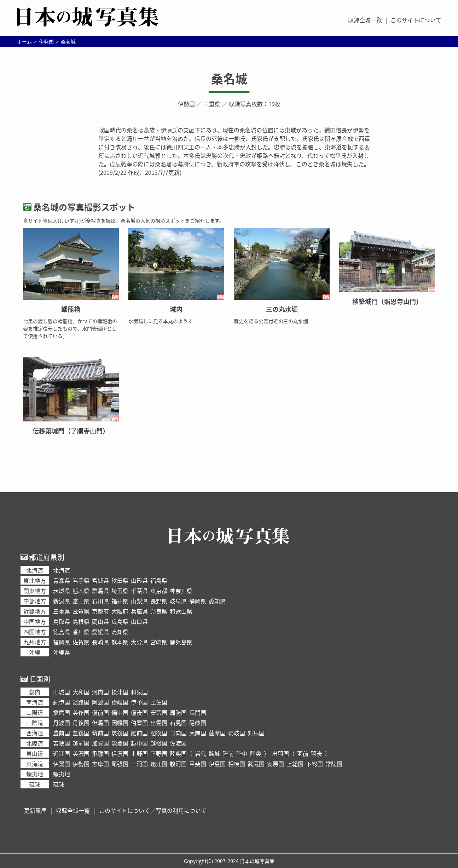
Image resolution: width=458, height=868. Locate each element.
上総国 (295, 764)
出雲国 (159, 723)
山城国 (62, 692)
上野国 (139, 753)
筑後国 (120, 733)
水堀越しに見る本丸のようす (161, 321)
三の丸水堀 (282, 309)
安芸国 (159, 712)
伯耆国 (139, 723)
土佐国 (159, 702)
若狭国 (62, 743)
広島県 (120, 621)
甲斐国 (198, 764)
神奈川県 (181, 591)
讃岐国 (120, 702)
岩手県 (81, 580)
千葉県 (139, 591)
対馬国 (256, 733)
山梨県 (139, 601)
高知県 (120, 632)
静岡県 (198, 601)
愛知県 (217, 601)
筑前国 (100, 733)
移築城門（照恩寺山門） (387, 301)
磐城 (214, 753)
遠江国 (159, 764)
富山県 (81, 601)
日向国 (178, 733)
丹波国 (62, 723)
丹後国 (81, 723)
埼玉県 (120, 591)
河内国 (100, 692)
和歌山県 (181, 611)
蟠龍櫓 (71, 309)
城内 (176, 309)
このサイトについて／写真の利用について (153, 810)
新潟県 (62, 601)
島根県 (81, 621)
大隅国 (198, 733)
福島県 (159, 580)
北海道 (62, 570)
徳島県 (62, 632)
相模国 (237, 764)
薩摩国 (217, 733)
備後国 (139, 712)
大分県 (139, 642)
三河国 (139, 764)
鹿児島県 (181, 642)
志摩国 (100, 764)
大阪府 (120, 611)
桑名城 (229, 79)
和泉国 (139, 692)
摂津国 (120, 692)
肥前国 (139, 733)
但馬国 (100, 723)
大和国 (81, 692)
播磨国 (62, 712)
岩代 (201, 753)
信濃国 (120, 753)
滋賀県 (81, 611)
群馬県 (100, 591)
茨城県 (62, 591)
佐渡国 (178, 743)
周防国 (178, 712)
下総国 (314, 764)
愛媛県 (100, 632)
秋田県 (120, 580)
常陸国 (334, 764)
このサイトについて (416, 20)
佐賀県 (81, 642)
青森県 (62, 580)
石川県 (100, 601)
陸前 (228, 753)
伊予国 (139, 702)
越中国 (139, 743)
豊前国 (62, 733)
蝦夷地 (62, 774)
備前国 (100, 712)
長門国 (198, 712)
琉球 (59, 784)
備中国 (120, 712)
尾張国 (120, 764)
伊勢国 (186, 104)
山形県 (139, 580)
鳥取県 (62, 621)
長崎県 (100, 642)
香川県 (81, 632)
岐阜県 (178, 601)
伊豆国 (217, 764)
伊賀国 (62, 764)
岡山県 (100, 621)
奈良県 (159, 611)
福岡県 (62, 642)
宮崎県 (159, 642)
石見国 (178, 723)
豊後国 (81, 733)
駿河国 (178, 764)
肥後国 (159, 733)
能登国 (120, 743)
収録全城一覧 (365, 20)
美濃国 (81, 753)
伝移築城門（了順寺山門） (71, 431)
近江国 (62, 753)
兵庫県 (139, 611)
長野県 (159, 601)
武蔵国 (256, 764)
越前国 (81, 743)
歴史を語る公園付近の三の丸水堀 (271, 321)
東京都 (159, 591)
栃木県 (81, 591)
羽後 (317, 753)
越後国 (159, 743)
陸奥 (256, 753)
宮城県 (100, 580)
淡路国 (81, 702)
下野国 (159, 753)
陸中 (242, 753)
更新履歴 (35, 810)
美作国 (81, 712)
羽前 (303, 753)
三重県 (212, 104)
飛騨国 (100, 753)
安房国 (276, 764)
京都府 (100, 611)
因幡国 (120, 723)
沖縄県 (62, 652)
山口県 (139, 621)
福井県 (120, 601)
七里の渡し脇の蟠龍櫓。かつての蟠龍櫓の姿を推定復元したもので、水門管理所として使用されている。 (70, 328)
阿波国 (100, 702)
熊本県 (120, 642)
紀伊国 (62, 702)
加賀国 (100, 743)
